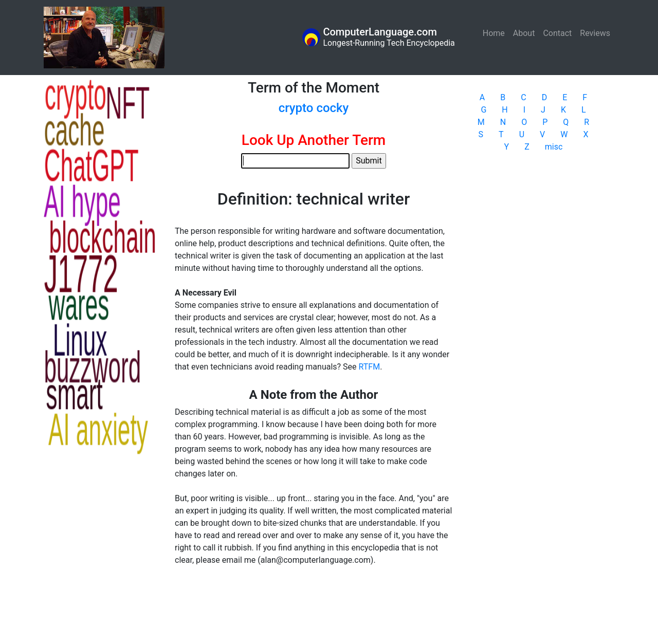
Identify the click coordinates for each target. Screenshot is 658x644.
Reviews (595, 33)
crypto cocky (314, 108)
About (524, 33)
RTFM (370, 367)
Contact (557, 33)
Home (496, 33)
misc (554, 147)
